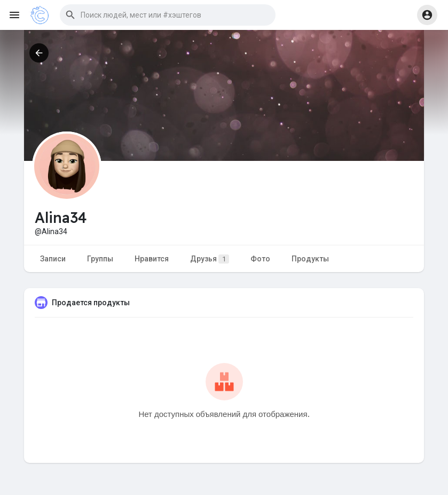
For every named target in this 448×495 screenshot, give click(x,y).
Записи (53, 259)
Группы (100, 259)
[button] (168, 15)
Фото (260, 259)
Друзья (210, 259)
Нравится (152, 259)
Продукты (310, 259)
